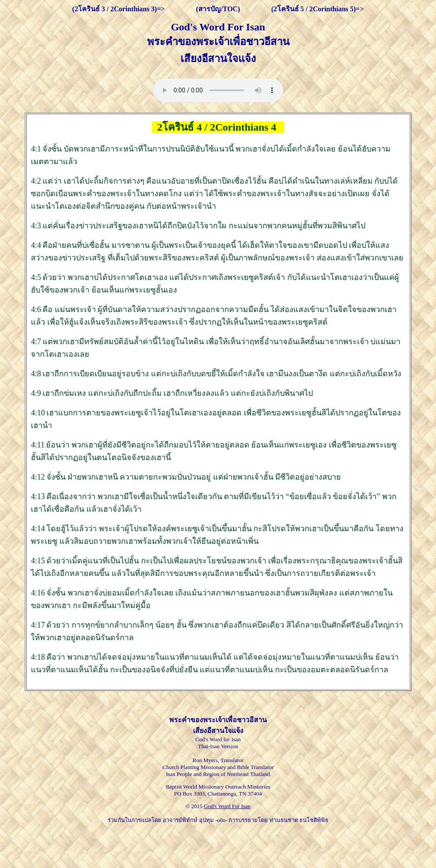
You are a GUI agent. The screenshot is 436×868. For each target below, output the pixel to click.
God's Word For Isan (227, 806)
